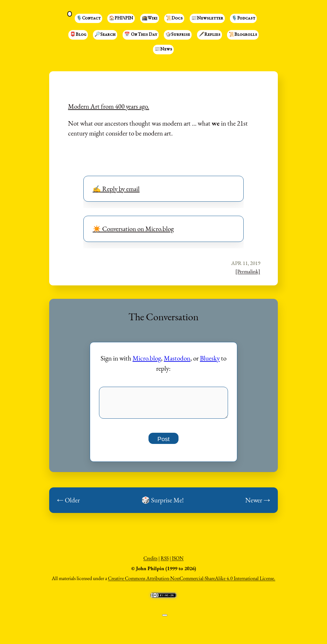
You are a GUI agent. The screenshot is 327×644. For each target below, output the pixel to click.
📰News (163, 50)
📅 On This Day (141, 35)
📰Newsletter (207, 19)
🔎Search (105, 35)
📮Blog (78, 35)
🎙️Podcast (243, 19)
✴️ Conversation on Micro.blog (133, 229)
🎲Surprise (178, 35)
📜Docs (174, 19)
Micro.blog (147, 358)
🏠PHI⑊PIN (121, 19)
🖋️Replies (209, 35)
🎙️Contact (88, 19)
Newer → (258, 504)
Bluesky (210, 358)
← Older (68, 504)
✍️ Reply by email (116, 189)
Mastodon (177, 358)
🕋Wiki (150, 19)
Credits (150, 562)
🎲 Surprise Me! (163, 504)
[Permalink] (248, 271)
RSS (165, 562)
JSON (178, 562)
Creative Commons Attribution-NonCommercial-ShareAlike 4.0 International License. (192, 582)
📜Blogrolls (243, 35)
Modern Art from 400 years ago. (109, 106)
